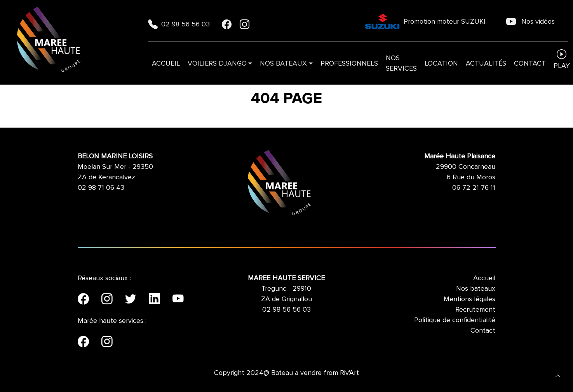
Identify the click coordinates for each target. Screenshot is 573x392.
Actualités (486, 63)
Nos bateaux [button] (283, 63)
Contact (530, 63)
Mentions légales (469, 299)
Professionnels (349, 63)
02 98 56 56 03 (180, 24)
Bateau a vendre (296, 373)
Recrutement (475, 309)
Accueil (166, 63)
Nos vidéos (530, 21)
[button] (558, 375)
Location (441, 63)
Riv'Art (349, 373)
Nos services (401, 63)
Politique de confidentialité (455, 320)
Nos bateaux (476, 288)
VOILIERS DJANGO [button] (217, 63)
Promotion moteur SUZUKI (425, 21)
